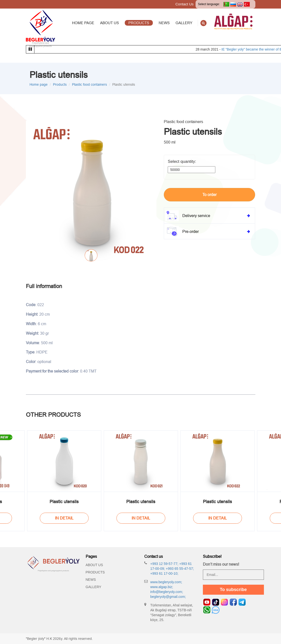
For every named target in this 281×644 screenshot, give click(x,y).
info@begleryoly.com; (167, 592)
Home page (39, 84)
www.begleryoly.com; (166, 582)
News (91, 580)
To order (209, 195)
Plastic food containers (89, 84)
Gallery (94, 587)
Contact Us (185, 4)
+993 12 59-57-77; (164, 564)
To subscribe (233, 590)
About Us (94, 565)
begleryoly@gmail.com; (168, 597)
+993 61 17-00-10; (164, 573)
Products (60, 84)
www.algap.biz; (162, 587)
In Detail (64, 518)
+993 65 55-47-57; (179, 569)
